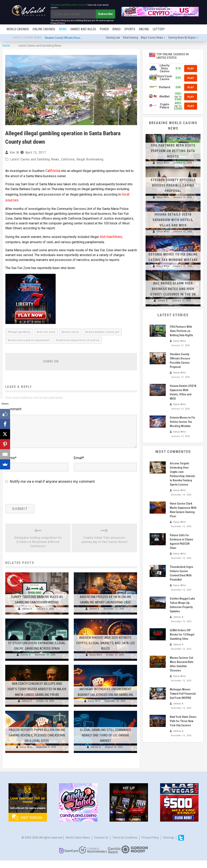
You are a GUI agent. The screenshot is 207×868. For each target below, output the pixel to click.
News (63, 29)
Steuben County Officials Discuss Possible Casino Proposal (79, 38)
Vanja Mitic (96, 662)
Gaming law (113, 38)
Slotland (164, 88)
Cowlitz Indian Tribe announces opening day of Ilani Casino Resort (104, 547)
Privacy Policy (150, 845)
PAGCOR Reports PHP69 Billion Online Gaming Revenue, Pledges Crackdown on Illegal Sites (37, 743)
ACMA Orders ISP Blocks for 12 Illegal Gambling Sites (182, 635)
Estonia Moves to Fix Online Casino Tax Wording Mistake (182, 422)
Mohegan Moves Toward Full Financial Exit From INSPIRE (183, 694)
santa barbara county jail (103, 328)
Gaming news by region (182, 38)
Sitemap (169, 845)
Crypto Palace (164, 106)
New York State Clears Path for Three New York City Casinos (183, 721)
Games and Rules (83, 29)
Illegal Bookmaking (90, 160)
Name (11, 465)
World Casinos (18, 29)
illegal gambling (20, 328)
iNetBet (164, 97)
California (68, 160)
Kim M (14, 153)
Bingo (117, 29)
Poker (104, 29)
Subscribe (105, 14)
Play (191, 69)
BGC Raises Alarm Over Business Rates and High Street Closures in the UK (173, 289)
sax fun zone (47, 328)
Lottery (159, 29)
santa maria (71, 328)
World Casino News (78, 845)
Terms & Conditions (125, 845)
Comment (13, 405)
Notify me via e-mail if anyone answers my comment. (50, 489)
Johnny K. (27, 616)
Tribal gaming (130, 38)
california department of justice (78, 337)
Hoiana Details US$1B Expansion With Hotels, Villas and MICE (173, 220)
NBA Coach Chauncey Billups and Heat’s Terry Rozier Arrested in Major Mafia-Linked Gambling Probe (37, 697)
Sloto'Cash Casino (165, 78)
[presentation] (33, 503)
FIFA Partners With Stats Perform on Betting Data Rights (173, 151)
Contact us (101, 845)
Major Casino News (152, 38)
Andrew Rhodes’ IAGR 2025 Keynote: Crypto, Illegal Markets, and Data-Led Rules (106, 650)
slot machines (109, 234)
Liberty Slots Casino (165, 69)
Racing (144, 29)
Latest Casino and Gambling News (35, 160)
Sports (130, 29)
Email (79, 465)
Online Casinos (44, 29)
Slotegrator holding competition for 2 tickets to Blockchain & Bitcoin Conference (38, 549)
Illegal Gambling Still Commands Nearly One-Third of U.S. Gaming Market (106, 743)
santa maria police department (30, 337)
